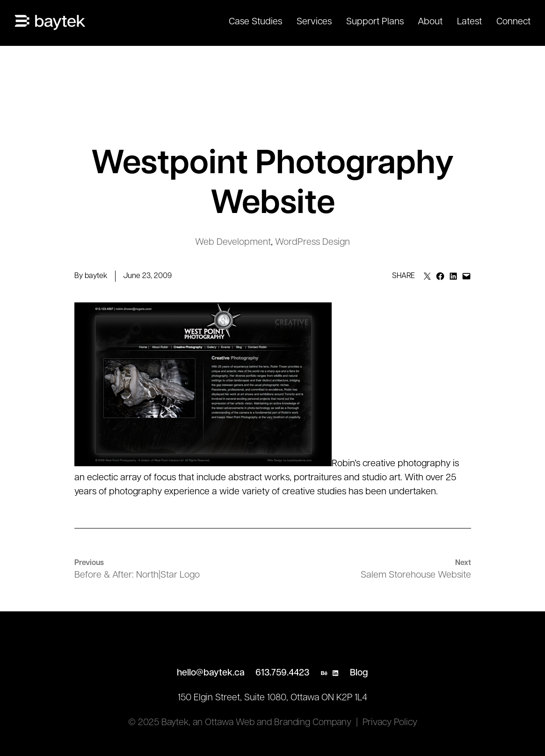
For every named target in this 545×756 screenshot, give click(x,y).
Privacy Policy (390, 723)
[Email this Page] (427, 276)
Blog (359, 673)
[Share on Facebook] (440, 276)
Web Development (233, 242)
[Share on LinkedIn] (453, 276)
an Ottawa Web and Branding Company (272, 723)
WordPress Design (312, 242)
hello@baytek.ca (211, 673)
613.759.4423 (282, 673)
